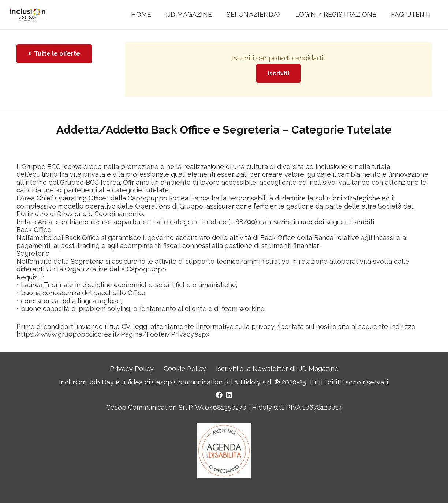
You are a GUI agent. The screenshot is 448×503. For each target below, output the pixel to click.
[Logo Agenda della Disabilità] (224, 451)
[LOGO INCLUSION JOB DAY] (28, 15)
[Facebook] (219, 395)
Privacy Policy (132, 369)
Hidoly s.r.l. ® (261, 382)
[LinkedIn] (229, 395)
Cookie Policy (185, 369)
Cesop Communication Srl (192, 382)
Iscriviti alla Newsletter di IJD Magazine (277, 369)
